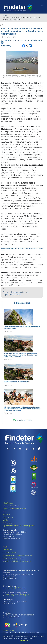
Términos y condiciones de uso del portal (17, 561)
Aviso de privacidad (10, 553)
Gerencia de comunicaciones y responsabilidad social (16, 294)
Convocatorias (8, 517)
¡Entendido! (24, 641)
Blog (4, 512)
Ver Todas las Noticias (22, 420)
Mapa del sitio (8, 550)
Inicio (5, 16)
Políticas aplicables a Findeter (13, 558)
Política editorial (8, 523)
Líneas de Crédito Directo (12, 506)
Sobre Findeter (8, 503)
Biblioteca (6, 515)
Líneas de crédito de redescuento (14, 509)
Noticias (5, 520)
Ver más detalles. (28, 638)
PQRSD (5, 547)
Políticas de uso (8, 630)
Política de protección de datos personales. (18, 556)
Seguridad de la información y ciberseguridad (19, 526)
